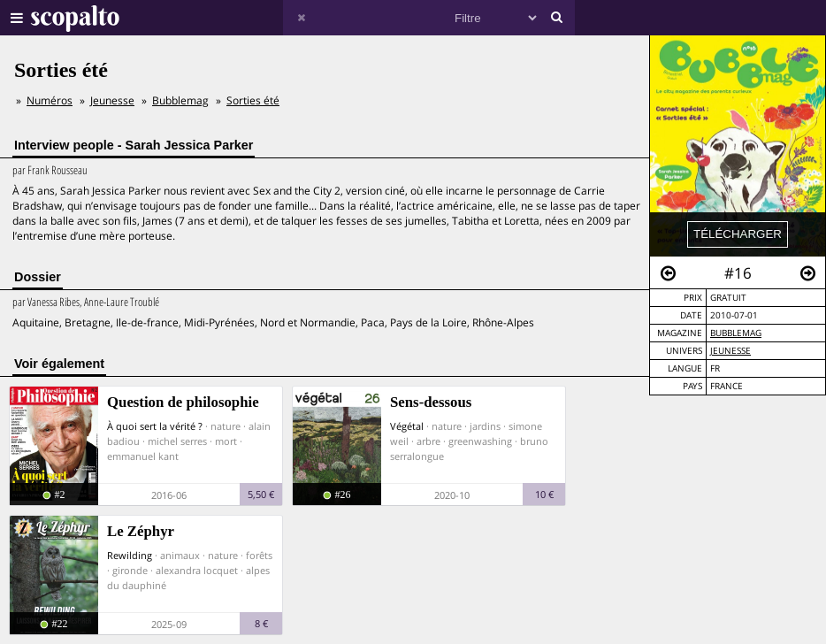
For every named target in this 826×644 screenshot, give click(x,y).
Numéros (50, 100)
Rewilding (130, 555)
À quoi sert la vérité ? (155, 426)
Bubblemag (736, 333)
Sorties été (253, 100)
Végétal (407, 426)
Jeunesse (730, 351)
